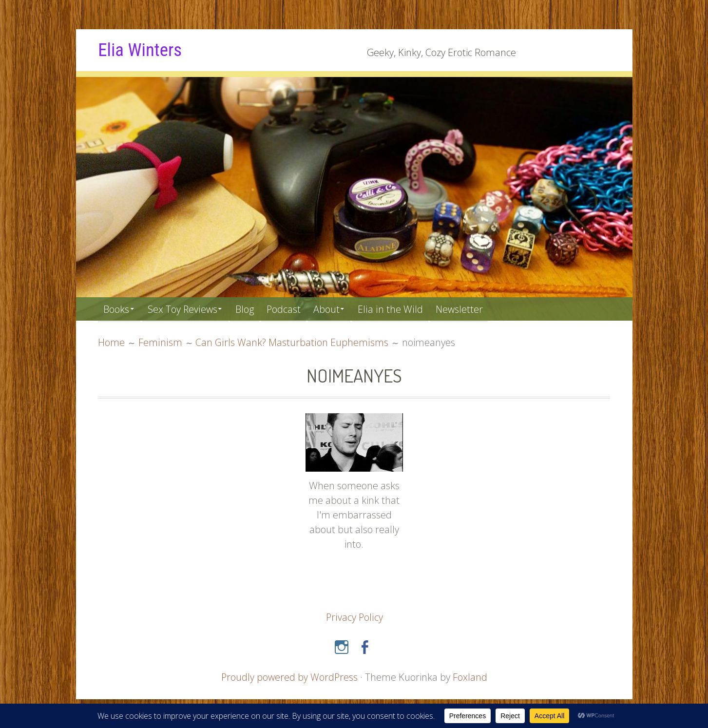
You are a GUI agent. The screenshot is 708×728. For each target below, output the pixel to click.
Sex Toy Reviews (185, 309)
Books (117, 309)
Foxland (470, 677)
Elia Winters (141, 50)
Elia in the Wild (402, 309)
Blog (250, 309)
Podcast (291, 309)
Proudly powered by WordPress (289, 677)
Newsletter (471, 309)
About (336, 309)
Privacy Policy (354, 617)
